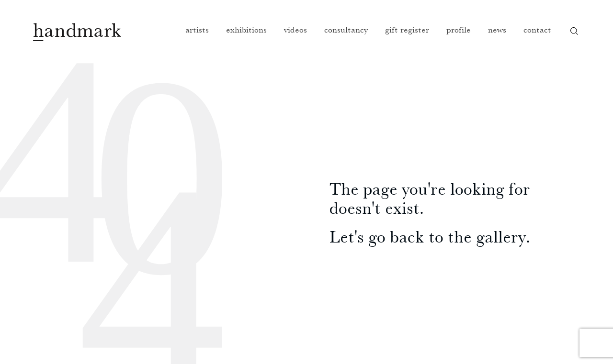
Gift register (407, 29)
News (497, 29)
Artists (197, 29)
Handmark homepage (77, 32)
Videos (295, 29)
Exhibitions (246, 29)
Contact (537, 29)
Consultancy (346, 29)
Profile (459, 29)
